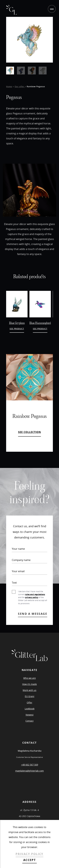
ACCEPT (29, 860)
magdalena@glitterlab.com (29, 771)
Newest (30, 715)
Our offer (20, 87)
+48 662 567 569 (30, 765)
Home (9, 87)
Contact (29, 721)
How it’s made (29, 684)
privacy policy (32, 597)
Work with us (29, 690)
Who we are (29, 678)
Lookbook (30, 709)
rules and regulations (35, 594)
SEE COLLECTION (29, 432)
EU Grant (30, 696)
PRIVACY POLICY (29, 854)
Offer (29, 703)
